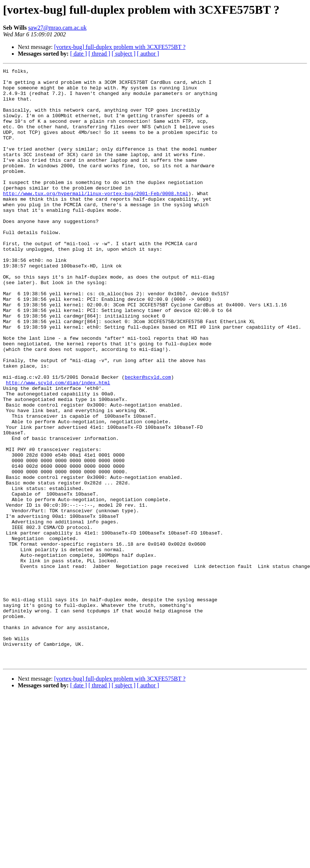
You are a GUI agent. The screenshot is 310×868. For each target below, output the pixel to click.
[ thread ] (99, 54)
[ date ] (79, 54)
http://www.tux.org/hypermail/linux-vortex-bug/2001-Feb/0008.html (96, 219)
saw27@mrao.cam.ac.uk (57, 28)
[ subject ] (124, 54)
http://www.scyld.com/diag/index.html (58, 446)
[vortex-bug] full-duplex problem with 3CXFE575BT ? (120, 47)
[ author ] (148, 54)
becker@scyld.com (148, 439)
